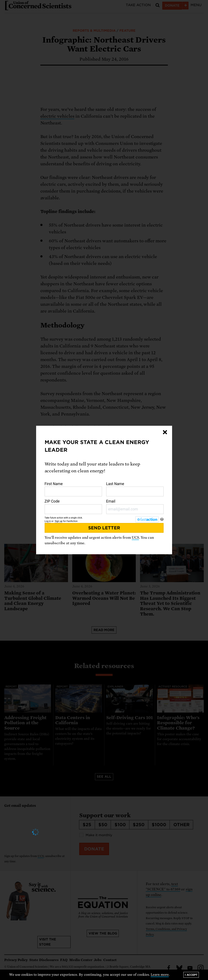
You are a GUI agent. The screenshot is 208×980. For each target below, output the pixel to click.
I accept (191, 975)
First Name (73, 489)
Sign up (58, 521)
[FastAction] (147, 519)
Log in (48, 521)
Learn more (160, 975)
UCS (135, 538)
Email (135, 507)
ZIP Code (73, 507)
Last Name (135, 489)
